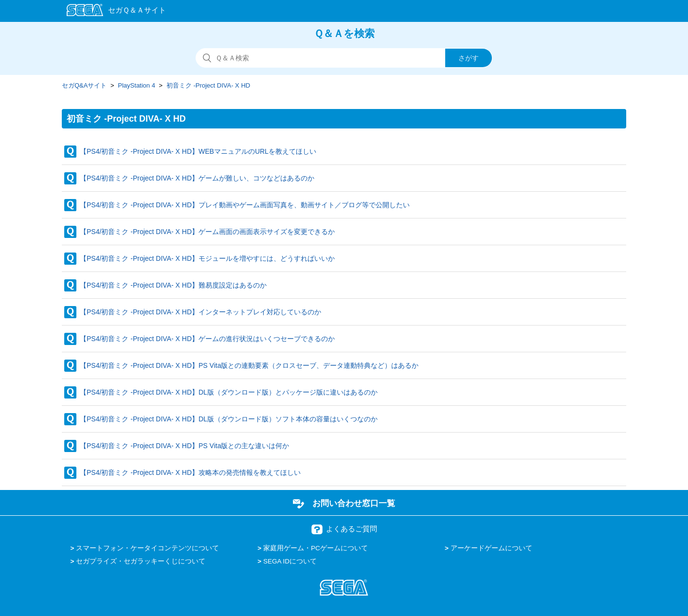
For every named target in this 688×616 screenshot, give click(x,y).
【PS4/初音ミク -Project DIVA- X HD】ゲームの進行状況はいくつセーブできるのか (207, 339)
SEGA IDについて (290, 561)
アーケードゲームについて (491, 548)
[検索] (344, 58)
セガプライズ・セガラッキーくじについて (141, 561)
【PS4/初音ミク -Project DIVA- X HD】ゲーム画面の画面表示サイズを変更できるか (207, 232)
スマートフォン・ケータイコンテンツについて (147, 548)
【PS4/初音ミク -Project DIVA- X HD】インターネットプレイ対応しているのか (200, 312)
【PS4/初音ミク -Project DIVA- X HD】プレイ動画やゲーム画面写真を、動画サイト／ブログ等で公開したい (245, 205)
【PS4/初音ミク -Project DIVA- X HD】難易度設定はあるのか (173, 285)
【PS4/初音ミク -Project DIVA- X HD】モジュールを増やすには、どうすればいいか (207, 258)
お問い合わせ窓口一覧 (354, 503)
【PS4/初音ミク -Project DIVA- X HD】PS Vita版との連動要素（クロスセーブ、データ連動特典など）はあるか (249, 365)
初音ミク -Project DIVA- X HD (208, 85)
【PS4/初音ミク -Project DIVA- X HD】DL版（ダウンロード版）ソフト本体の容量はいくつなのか (229, 419)
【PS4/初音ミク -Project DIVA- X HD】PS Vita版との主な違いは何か (184, 446)
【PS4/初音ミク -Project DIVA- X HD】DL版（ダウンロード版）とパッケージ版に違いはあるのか (229, 392)
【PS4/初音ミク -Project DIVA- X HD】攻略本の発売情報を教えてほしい (190, 472)
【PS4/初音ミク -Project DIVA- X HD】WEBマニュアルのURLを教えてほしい (198, 151)
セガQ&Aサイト (84, 85)
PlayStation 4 (136, 85)
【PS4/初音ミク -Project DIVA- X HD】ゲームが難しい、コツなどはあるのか (197, 178)
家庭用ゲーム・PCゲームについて (316, 548)
